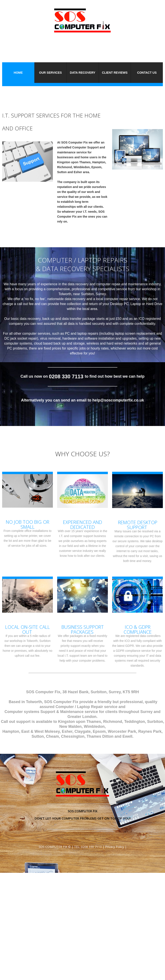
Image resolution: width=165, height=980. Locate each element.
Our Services (50, 73)
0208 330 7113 (91, 847)
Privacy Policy (115, 847)
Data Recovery (82, 73)
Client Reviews (115, 73)
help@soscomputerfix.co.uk (118, 400)
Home (18, 73)
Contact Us (147, 73)
